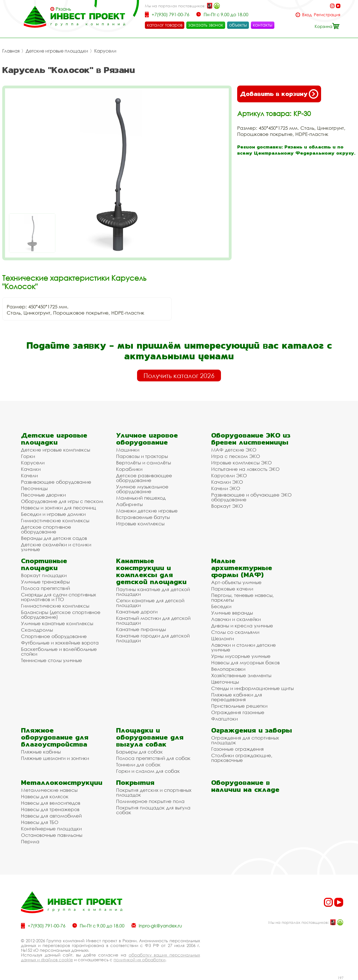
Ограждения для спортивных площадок (245, 740)
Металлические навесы (49, 790)
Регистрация (327, 15)
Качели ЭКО (226, 488)
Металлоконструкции (62, 782)
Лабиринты (129, 504)
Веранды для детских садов (54, 538)
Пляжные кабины (41, 752)
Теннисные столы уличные (51, 660)
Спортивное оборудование (54, 636)
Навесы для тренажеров (50, 809)
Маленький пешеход (141, 498)
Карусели (105, 51)
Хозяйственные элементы (241, 675)
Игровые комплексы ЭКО (242, 463)
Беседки (221, 606)
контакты (263, 25)
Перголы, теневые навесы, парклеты (242, 598)
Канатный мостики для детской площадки (153, 620)
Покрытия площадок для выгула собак (153, 810)
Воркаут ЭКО (227, 506)
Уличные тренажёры (45, 582)
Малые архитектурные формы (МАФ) (242, 568)
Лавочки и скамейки (236, 619)
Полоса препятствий (45, 588)
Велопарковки (228, 669)
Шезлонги (222, 638)
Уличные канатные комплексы (57, 623)
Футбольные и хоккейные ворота (60, 643)
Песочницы (34, 488)
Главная (11, 51)
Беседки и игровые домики (53, 514)
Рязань (63, 9)
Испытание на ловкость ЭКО (245, 469)
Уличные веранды (232, 613)
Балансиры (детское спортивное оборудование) (61, 615)
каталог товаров (165, 25)
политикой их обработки (139, 960)
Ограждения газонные (238, 712)
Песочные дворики (43, 495)
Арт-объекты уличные (236, 582)
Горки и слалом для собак (148, 771)
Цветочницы (225, 682)
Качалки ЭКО (227, 482)
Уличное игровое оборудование (147, 439)
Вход (307, 15)
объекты (238, 25)
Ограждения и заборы (252, 730)
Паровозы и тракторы (142, 456)
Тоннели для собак (138, 765)
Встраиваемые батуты (143, 517)
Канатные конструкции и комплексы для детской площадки (151, 571)
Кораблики (129, 469)
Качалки (31, 469)
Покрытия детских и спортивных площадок (154, 792)
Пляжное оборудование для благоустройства (55, 737)
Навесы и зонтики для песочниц (58, 508)
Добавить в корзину (279, 94)
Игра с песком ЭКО (236, 456)
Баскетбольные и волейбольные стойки (59, 651)
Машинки (128, 450)
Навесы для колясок (45, 796)
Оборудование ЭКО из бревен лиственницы (251, 439)
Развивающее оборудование (56, 482)
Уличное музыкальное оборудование (142, 489)
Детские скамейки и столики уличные (56, 547)
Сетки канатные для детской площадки (150, 603)
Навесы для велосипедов (51, 803)
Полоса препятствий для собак (153, 758)
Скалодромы (37, 630)
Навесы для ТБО (40, 822)
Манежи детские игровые (147, 511)
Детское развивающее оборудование (144, 478)
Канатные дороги (137, 612)
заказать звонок (206, 25)
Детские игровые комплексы (56, 450)
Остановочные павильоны (52, 835)
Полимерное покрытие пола (150, 801)
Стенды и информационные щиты (252, 688)
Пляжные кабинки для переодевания (237, 697)
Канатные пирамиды (141, 629)
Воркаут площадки (44, 575)
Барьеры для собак (139, 752)
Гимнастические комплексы (55, 520)
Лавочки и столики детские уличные (243, 647)
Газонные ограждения (237, 749)
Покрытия (135, 782)
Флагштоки (224, 719)
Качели (29, 475)
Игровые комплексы (140, 524)
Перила (30, 841)
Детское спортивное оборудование (46, 529)
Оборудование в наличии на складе (245, 786)
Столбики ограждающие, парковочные (242, 758)
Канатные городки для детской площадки (153, 638)
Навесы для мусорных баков (245, 663)
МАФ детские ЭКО (234, 450)
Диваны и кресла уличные (242, 626)
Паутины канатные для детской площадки (153, 592)
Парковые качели (232, 589)
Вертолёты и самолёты (143, 463)
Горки (28, 456)
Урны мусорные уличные (241, 656)
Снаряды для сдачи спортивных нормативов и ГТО (58, 597)
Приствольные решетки (239, 706)
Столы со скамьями (235, 632)
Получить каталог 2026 (179, 376)
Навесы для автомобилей (51, 816)
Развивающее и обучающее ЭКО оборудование (251, 497)
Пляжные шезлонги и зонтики (55, 758)
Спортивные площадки (44, 564)
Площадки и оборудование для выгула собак (150, 737)
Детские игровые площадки (57, 51)
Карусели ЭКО (229, 475)
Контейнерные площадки (51, 829)
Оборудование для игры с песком (62, 501)
